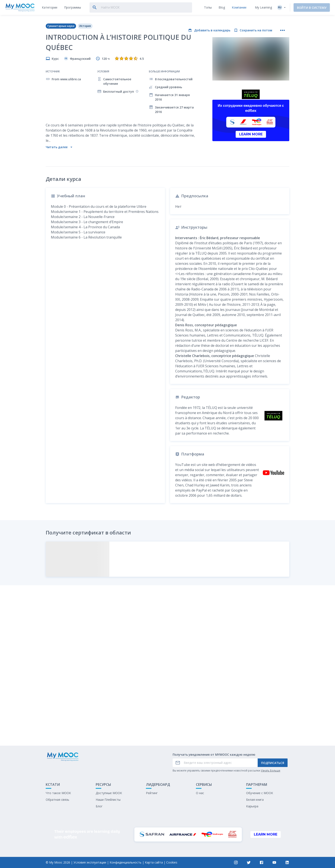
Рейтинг (152, 793)
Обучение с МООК (260, 793)
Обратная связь (57, 800)
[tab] (50, 7)
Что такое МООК (58, 793)
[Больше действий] (282, 30)
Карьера (252, 806)
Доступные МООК (109, 793)
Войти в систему (312, 8)
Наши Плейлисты (108, 800)
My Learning (263, 7)
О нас (200, 793)
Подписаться (273, 763)
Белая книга (255, 800)
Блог (99, 806)
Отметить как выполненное (167, 711)
